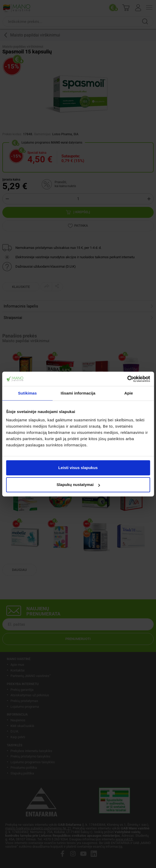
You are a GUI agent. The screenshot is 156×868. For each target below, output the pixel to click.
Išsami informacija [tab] (78, 393)
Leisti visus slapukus (78, 468)
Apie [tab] (129, 393)
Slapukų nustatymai (78, 485)
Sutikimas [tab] (27, 393)
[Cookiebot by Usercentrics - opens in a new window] (127, 379)
